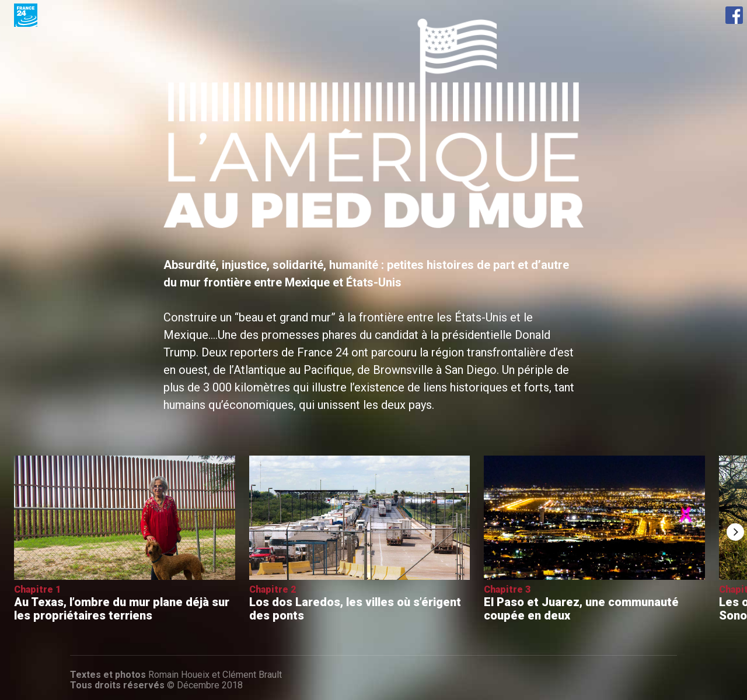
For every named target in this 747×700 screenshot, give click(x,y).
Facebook (734, 15)
